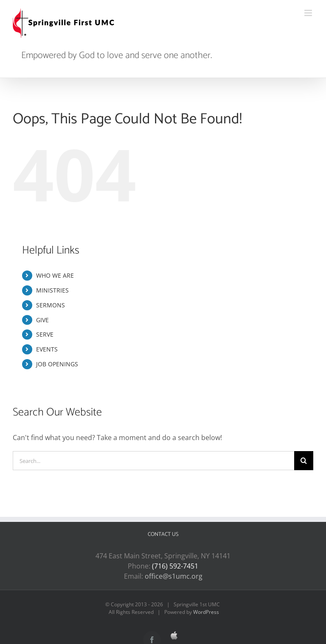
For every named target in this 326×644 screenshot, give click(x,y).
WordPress (206, 612)
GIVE (42, 320)
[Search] (304, 461)
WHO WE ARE (55, 275)
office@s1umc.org (174, 576)
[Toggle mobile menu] (309, 13)
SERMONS (51, 305)
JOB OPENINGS (57, 364)
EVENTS (47, 349)
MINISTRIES (52, 290)
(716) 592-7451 (175, 566)
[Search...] (153, 461)
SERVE (45, 334)
